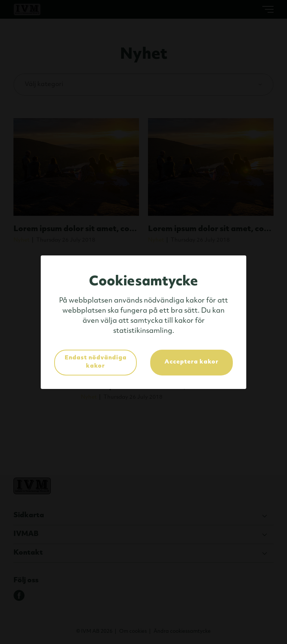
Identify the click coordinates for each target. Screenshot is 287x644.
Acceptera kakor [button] (192, 362)
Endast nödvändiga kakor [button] (96, 362)
